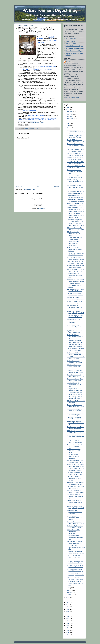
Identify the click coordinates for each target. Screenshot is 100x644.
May (69, 128)
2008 (67, 635)
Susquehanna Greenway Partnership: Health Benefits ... (75, 437)
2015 (67, 619)
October (70, 116)
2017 (67, 614)
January (70, 595)
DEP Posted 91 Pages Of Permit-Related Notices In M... (75, 583)
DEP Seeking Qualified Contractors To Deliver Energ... (74, 285)
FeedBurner (42, 209)
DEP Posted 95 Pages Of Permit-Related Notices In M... (75, 367)
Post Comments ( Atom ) (29, 190)
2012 (67, 626)
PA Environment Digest (38, 123)
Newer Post (18, 186)
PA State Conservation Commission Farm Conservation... (73, 244)
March (69, 590)
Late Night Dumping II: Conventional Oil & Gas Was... (74, 385)
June (69, 126)
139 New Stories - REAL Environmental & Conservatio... (74, 532)
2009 (67, 633)
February (70, 592)
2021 (67, 605)
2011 (67, 628)
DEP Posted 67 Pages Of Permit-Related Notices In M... (75, 182)
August (69, 121)
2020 (67, 607)
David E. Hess (70, 62)
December (70, 112)
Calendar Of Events (71, 44)
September (71, 119)
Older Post (57, 186)
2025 (67, 110)
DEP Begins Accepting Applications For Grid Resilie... (74, 234)
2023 (67, 600)
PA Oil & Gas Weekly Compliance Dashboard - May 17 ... (76, 337)
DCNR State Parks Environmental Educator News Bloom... (74, 512)
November (70, 114)
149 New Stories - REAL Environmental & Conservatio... (74, 321)
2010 (67, 630)
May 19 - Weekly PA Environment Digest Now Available (75, 518)
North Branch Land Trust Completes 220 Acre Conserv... (74, 451)
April (69, 588)
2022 (67, 602)
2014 (67, 621)
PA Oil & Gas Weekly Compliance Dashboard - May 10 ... (76, 547)
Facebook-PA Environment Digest (75, 48)
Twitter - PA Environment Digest (74, 46)
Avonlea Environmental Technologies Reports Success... (74, 557)
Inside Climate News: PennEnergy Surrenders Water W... (74, 249)
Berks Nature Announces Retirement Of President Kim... (74, 172)
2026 (67, 107)
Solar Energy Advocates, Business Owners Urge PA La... (75, 496)
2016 (67, 616)
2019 (67, 609)
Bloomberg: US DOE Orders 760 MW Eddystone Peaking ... (76, 146)
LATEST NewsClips (71, 39)
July (69, 123)
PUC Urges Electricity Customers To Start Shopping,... (73, 456)
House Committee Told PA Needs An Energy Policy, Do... (75, 502)
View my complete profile (73, 98)
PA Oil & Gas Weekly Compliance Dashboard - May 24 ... (76, 132)
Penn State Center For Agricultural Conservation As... (75, 275)
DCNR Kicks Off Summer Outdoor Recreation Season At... (75, 423)
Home (38, 186)
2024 (67, 598)
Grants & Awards (70, 41)
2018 (67, 612)
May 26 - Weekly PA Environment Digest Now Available (75, 307)
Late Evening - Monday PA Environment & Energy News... (74, 478)
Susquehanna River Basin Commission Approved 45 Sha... (75, 187)
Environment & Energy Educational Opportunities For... (75, 327)
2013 (67, 623)
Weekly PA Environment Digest (74, 51)
